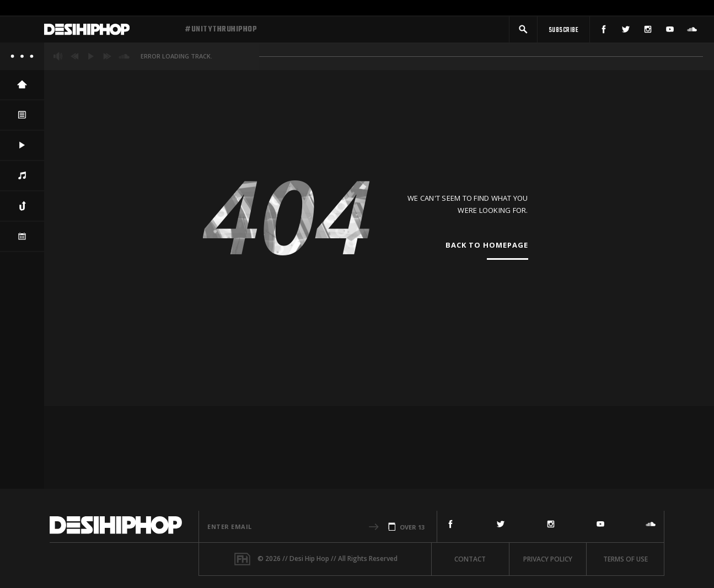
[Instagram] (648, 32)
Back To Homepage (487, 250)
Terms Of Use (626, 559)
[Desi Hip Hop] (110, 32)
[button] (523, 32)
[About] (22, 61)
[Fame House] (242, 559)
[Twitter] (626, 32)
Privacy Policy (548, 559)
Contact (470, 559)
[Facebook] (604, 32)
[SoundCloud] (692, 32)
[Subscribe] (563, 32)
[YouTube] (670, 32)
